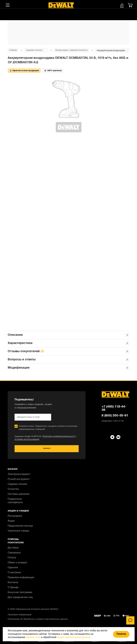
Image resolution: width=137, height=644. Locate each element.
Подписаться (47, 450)
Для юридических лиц (20, 599)
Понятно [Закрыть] (121, 634)
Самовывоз (14, 555)
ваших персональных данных (74, 637)
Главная (13, 50)
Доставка (13, 550)
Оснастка (13, 491)
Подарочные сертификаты (15, 503)
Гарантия (13, 570)
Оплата (12, 560)
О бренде (13, 590)
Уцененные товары (18, 533)
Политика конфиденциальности (56, 438)
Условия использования (25, 441)
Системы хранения (19, 496)
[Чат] (130, 620)
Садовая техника (34, 50)
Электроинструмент (19, 476)
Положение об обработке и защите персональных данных (38, 621)
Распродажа (15, 518)
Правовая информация (21, 580)
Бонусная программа (20, 595)
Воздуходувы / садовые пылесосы (71, 50)
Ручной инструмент (19, 481)
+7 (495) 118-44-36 (114, 410)
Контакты (13, 585)
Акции (11, 523)
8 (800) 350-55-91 (115, 417)
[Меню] (8, 5)
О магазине (14, 575)
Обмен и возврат (17, 565)
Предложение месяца (20, 528)
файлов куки (33, 637)
